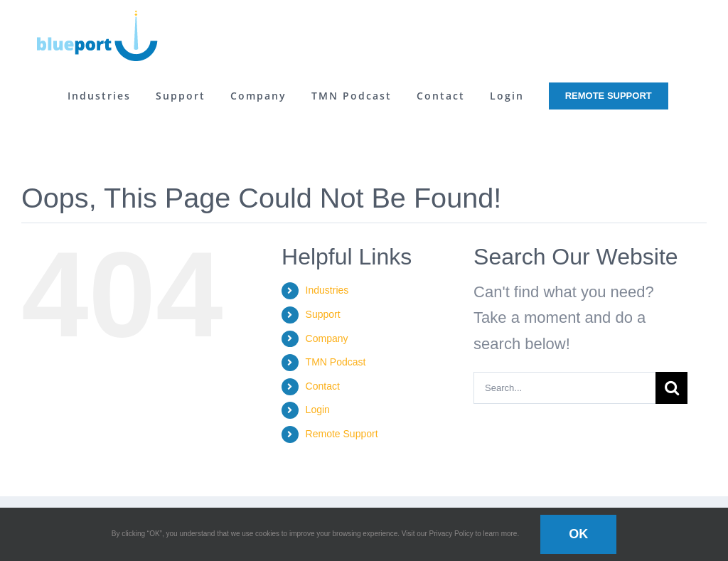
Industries (327, 290)
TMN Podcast (336, 362)
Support (323, 314)
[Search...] (564, 388)
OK (578, 534)
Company (327, 338)
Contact (323, 386)
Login (318, 410)
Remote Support (342, 434)
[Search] (671, 388)
